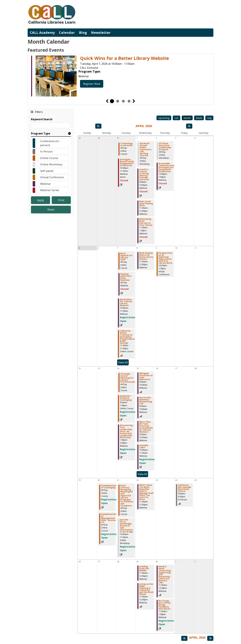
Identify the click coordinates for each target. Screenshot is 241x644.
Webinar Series (50, 190)
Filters (39, 112)
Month (187, 118)
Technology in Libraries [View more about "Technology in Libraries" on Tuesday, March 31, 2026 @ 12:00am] (127, 144)
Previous (107, 101)
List (176, 118)
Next (134, 101)
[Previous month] (98, 126)
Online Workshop (51, 164)
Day (209, 118)
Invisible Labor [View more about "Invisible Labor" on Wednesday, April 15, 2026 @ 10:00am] (144, 447)
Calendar (67, 33)
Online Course (49, 158)
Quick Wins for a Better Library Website (124, 58)
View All (123, 362)
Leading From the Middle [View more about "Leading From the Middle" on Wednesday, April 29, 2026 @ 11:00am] (144, 569)
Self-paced (47, 171)
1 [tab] (112, 101)
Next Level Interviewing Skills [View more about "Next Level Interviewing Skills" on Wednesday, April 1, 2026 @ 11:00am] (146, 204)
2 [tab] (118, 101)
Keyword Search (42, 119)
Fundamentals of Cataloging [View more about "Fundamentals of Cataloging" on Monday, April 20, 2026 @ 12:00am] (109, 487)
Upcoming (164, 118)
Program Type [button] (41, 133)
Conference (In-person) (50, 143)
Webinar (46, 184)
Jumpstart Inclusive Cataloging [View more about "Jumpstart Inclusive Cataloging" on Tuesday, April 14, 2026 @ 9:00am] (126, 398)
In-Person (46, 152)
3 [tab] (123, 101)
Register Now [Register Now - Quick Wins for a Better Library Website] (92, 84)
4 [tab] (129, 101)
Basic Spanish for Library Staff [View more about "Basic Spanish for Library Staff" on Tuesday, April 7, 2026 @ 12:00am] (126, 257)
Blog (83, 33)
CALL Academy (42, 33)
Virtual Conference (52, 177)
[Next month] (189, 126)
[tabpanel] (120, 77)
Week (199, 118)
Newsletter (101, 33)
